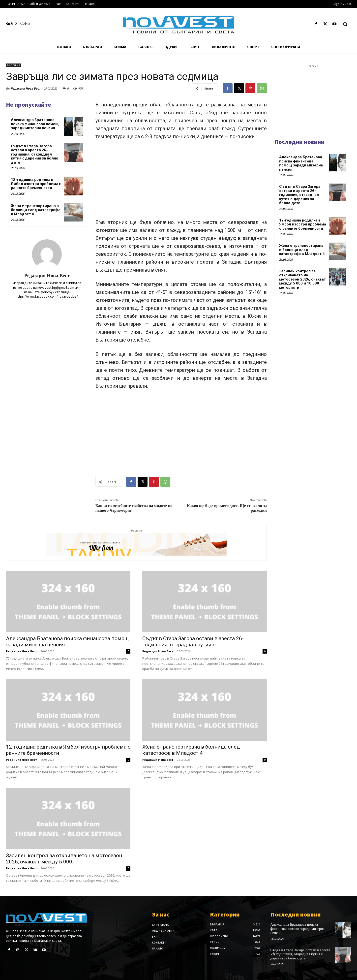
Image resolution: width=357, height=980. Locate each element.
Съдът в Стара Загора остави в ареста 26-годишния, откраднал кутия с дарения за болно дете (35, 154)
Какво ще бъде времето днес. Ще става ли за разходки (227, 508)
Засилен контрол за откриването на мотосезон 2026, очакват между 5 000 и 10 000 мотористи (302, 279)
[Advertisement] (181, 182)
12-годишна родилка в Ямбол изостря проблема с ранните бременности (36, 184)
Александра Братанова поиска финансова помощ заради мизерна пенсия (35, 124)
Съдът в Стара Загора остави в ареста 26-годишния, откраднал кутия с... (193, 642)
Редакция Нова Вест (26, 88)
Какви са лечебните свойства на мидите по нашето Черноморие (134, 508)
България (14, 65)
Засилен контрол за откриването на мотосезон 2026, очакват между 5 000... (64, 859)
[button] (345, 24)
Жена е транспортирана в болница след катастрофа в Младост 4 (36, 210)
